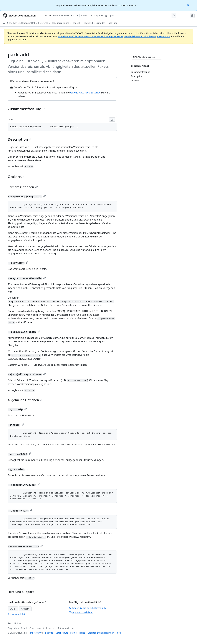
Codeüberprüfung (60, 23)
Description (20, 139)
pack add (113, 23)
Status (74, 633)
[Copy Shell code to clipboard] (112, 119)
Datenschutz (62, 633)
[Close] (188, 5)
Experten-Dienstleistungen (101, 633)
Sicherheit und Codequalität (21, 23)
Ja (13, 609)
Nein (25, 609)
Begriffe (49, 633)
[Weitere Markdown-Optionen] (159, 57)
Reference (43, 23)
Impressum (35, 633)
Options (17, 177)
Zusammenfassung (26, 109)
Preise (82, 633)
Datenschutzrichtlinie (17, 614)
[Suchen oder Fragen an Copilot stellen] (128, 16)
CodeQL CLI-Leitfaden (94, 23)
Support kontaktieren (81, 612)
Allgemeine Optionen (25, 400)
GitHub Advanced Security (85, 93)
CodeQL (76, 23)
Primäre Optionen (23, 187)
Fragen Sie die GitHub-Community (88, 608)
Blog (119, 633)
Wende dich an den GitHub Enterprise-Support (147, 36)
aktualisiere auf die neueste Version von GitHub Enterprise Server (90, 36)
